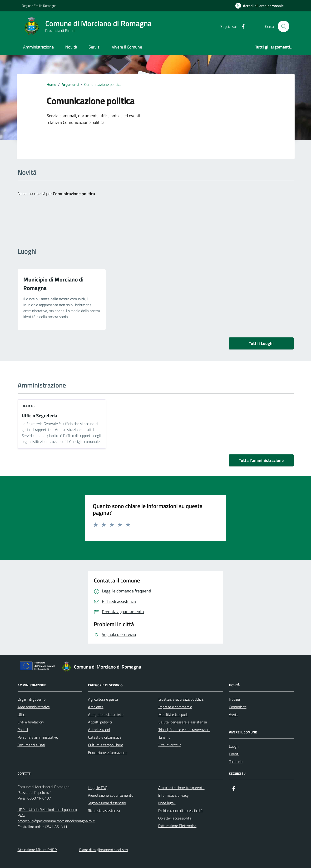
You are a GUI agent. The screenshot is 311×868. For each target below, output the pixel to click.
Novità (71, 47)
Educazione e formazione (108, 752)
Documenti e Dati (31, 745)
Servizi (94, 47)
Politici (23, 730)
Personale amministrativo (38, 737)
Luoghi (234, 746)
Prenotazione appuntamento (111, 795)
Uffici (22, 714)
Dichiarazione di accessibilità (180, 810)
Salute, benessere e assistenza (183, 722)
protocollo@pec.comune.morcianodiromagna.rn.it (56, 821)
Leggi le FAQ (98, 788)
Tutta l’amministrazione (261, 460)
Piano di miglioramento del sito (104, 850)
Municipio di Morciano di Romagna (53, 284)
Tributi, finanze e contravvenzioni (184, 730)
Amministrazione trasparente (181, 788)
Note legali (167, 803)
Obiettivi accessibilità (175, 818)
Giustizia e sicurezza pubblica (181, 699)
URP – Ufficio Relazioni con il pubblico (47, 810)
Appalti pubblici (100, 722)
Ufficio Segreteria (39, 416)
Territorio (236, 761)
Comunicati (238, 707)
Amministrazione (38, 47)
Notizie (234, 699)
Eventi (234, 754)
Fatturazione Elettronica (177, 826)
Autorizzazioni (99, 730)
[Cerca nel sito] (283, 26)
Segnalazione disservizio (107, 803)
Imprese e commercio (175, 707)
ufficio (28, 406)
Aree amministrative (34, 707)
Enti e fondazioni (31, 722)
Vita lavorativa (170, 745)
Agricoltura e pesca (103, 699)
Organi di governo (32, 699)
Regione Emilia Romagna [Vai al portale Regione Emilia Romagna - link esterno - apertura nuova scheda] (39, 6)
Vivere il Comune (127, 47)
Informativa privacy (173, 795)
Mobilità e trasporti (173, 714)
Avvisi (234, 714)
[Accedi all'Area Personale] (259, 6)
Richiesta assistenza (104, 810)
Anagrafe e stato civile (106, 714)
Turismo (164, 737)
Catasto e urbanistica (105, 737)
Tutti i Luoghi (261, 343)
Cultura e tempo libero (106, 745)
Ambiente (96, 707)
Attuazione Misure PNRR (37, 850)
